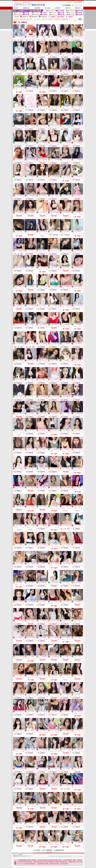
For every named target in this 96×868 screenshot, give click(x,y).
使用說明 (58, 8)
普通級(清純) (44, 17)
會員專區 (37, 8)
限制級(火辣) (25, 17)
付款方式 (68, 8)
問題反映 (78, 8)
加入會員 (47, 8)
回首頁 (16, 8)
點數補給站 (26, 8)
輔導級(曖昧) (35, 17)
